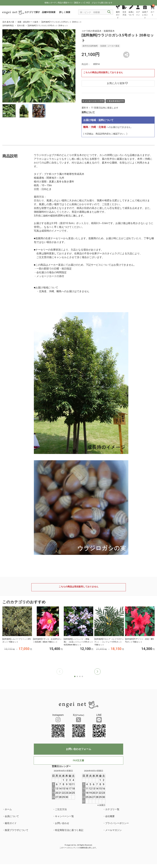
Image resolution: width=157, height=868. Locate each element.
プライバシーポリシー (117, 823)
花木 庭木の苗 (8, 22)
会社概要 (110, 816)
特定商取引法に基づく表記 (69, 830)
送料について (88, 112)
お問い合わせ (62, 823)
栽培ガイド (11, 823)
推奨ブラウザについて (17, 830)
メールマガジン (113, 830)
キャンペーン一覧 (64, 816)
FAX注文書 (78, 760)
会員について (12, 816)
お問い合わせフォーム (79, 749)
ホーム (8, 809)
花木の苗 (21, 26)
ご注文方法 (61, 809)
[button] (97, 672)
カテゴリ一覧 (112, 809)
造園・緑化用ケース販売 (28, 22)
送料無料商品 (8, 26)
